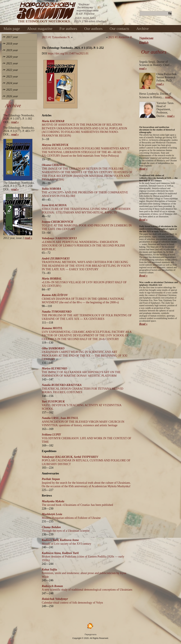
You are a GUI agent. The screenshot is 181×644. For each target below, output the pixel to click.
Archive (143, 29)
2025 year (12, 90)
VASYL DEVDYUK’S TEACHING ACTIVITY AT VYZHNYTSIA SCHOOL (82, 405)
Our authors (93, 29)
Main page (12, 29)
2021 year (12, 63)
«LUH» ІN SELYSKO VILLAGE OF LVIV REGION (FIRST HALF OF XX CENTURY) (84, 282)
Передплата (91, 634)
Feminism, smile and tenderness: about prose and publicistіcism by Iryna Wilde (84, 573)
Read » (143, 169)
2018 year (12, 44)
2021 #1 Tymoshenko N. (56, 37)
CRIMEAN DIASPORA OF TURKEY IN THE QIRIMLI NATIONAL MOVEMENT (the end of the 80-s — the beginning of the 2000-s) (83, 299)
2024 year (12, 83)
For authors (68, 29)
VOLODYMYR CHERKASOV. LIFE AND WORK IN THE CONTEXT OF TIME (86, 438)
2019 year (12, 50)
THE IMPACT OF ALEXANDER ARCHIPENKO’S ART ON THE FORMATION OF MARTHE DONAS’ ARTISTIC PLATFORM (81, 372)
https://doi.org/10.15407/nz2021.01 (68, 53)
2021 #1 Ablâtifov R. (121, 37)
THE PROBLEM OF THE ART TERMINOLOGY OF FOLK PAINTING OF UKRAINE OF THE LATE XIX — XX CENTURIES (87, 315)
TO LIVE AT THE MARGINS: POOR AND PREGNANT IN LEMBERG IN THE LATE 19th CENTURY (87, 225)
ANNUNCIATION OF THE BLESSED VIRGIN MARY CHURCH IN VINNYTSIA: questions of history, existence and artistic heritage (83, 422)
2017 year (12, 37)
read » (15, 122)
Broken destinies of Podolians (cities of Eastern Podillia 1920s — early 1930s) (83, 557)
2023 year (12, 77)
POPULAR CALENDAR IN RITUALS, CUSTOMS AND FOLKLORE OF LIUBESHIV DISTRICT (86, 460)
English (144, 43)
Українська (146, 38)
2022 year (12, 70)
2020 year (12, 57)
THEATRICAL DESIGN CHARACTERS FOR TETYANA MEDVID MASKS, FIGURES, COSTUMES (83, 389)
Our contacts (119, 29)
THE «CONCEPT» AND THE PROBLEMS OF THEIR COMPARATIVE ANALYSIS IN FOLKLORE (85, 192)
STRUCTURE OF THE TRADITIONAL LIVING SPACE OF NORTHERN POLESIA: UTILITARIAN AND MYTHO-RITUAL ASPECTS (86, 209)
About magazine (40, 29)
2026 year (12, 96)
